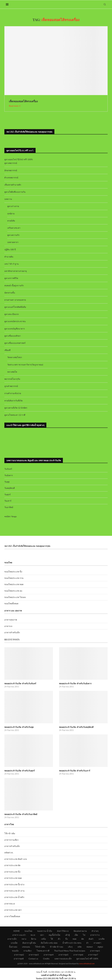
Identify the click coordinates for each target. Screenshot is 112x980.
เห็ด (76, 935)
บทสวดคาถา (13, 242)
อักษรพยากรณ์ (11, 170)
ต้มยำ (91, 939)
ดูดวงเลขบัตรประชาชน (15, 321)
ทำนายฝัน (9, 257)
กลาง (24, 939)
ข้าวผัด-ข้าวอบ (57, 947)
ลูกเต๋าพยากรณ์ (11, 386)
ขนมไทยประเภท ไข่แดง (15, 597)
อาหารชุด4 (49, 955)
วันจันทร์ (8, 469)
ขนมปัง (15, 951)
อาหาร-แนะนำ (19, 935)
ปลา (42, 935)
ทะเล (33, 935)
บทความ (8, 199)
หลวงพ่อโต (12, 372)
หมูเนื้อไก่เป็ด (54, 935)
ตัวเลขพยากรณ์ (11, 177)
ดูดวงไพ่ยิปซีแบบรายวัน (15, 192)
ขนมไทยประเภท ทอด (14, 584)
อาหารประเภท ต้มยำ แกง (16, 859)
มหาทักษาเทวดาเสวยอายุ (16, 271)
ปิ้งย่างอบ (13, 947)
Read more (15, 106)
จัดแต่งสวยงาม (80, 931)
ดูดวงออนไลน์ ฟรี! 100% (87, 959)
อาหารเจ (8, 626)
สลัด (80, 947)
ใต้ (52, 939)
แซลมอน (26, 947)
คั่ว (59, 939)
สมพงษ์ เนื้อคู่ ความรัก (14, 285)
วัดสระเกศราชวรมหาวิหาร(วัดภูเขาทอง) (25, 365)
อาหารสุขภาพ (11, 620)
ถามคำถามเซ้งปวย (13, 393)
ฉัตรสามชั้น (10, 293)
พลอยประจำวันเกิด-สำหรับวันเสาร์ (75, 771)
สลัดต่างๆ (9, 853)
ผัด (83, 939)
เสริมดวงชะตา (14, 228)
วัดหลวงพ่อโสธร (15, 357)
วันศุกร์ (8, 494)
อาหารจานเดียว (11, 840)
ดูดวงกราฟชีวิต (11, 278)
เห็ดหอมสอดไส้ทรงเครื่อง (23, 101)
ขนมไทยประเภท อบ (13, 591)
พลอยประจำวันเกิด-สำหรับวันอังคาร (75, 683)
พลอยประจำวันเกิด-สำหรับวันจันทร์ (20, 683)
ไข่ (84, 935)
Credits (46, 959)
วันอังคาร (9, 475)
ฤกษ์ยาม (11, 213)
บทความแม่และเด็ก (63, 959)
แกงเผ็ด (14, 943)
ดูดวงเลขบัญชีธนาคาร (15, 329)
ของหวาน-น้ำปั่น (45, 931)
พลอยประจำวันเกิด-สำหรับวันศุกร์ (20, 771)
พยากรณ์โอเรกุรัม (12, 379)
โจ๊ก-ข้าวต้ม (10, 833)
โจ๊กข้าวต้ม (40, 947)
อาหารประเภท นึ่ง (12, 872)
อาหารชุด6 (78, 955)
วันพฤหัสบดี (10, 488)
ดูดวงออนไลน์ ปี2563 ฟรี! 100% (19, 159)
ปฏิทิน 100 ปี (10, 249)
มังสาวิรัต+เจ (63, 931)
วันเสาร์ (8, 501)
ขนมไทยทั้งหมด (11, 603)
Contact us (33, 959)
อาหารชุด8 (19, 959)
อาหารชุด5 (63, 955)
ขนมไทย (28, 931)
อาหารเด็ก (12, 939)
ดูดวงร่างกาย (13, 206)
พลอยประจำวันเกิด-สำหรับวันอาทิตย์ (21, 814)
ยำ (87, 943)
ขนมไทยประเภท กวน (14, 578)
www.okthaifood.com (87, 964)
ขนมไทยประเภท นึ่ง (13, 572)
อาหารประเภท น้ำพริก (14, 897)
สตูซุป (100, 947)
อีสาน (34, 939)
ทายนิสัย (11, 221)
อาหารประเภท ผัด (12, 865)
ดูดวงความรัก (13, 235)
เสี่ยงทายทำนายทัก (13, 185)
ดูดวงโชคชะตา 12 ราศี (15, 415)
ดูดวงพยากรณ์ (11, 163)
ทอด (75, 939)
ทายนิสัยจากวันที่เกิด (13, 401)
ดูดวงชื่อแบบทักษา (13, 336)
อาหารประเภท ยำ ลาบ (14, 891)
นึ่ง (67, 939)
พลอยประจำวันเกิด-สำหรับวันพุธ (19, 727)
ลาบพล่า (97, 943)
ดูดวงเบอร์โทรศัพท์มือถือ (15, 307)
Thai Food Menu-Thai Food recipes (70, 951)
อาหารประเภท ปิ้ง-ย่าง (14, 884)
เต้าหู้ (67, 935)
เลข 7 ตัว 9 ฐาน (12, 264)
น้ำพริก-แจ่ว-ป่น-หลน (72, 943)
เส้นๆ (70, 947)
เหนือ (43, 939)
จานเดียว (28, 951)
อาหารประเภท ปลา (13, 910)
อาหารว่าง (95, 935)
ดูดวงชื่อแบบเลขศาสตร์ (15, 343)
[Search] (105, 4)
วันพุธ (7, 482)
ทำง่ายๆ (95, 931)
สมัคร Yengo (11, 516)
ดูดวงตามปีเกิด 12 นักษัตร (16, 408)
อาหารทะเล (10, 904)
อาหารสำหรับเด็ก (12, 632)
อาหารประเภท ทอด (13, 878)
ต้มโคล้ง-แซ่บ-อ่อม (49, 943)
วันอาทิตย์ (9, 507)
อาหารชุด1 (95, 951)
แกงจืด (102, 939)
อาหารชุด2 (19, 955)
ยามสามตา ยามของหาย (15, 300)
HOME (17, 931)
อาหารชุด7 (93, 955)
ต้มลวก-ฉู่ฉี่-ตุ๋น (29, 943)
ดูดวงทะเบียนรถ (12, 314)
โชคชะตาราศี (43, 951)
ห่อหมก (90, 947)
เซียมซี (7, 350)
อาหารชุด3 (34, 955)
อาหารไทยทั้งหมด (12, 916)
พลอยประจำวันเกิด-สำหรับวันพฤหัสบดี (76, 727)
